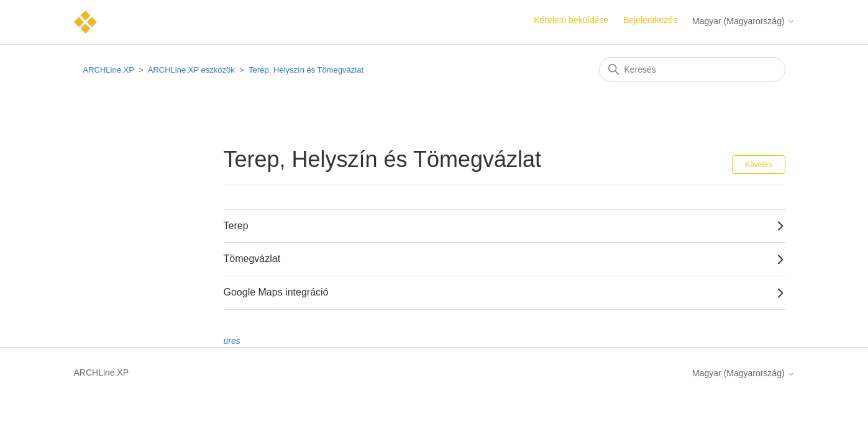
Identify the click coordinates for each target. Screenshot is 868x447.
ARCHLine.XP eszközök (191, 70)
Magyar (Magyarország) (743, 21)
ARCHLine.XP (109, 70)
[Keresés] (692, 70)
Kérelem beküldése (571, 20)
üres (232, 341)
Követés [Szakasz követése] (758, 165)
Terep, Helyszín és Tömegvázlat (306, 70)
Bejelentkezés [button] (650, 20)
